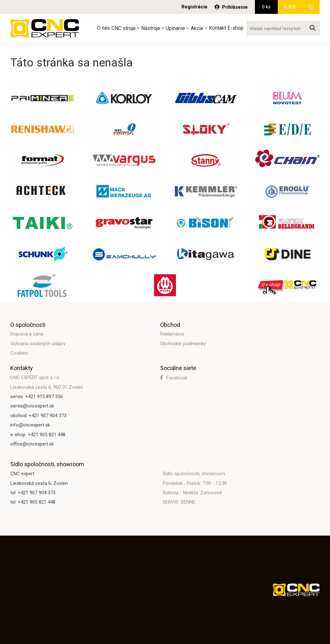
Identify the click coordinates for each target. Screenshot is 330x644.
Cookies (19, 353)
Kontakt (217, 28)
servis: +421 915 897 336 (37, 397)
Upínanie (177, 28)
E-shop (236, 28)
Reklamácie (172, 334)
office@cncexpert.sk (32, 444)
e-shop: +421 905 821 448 (38, 435)
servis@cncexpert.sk (32, 406)
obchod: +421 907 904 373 (38, 416)
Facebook (174, 378)
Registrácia (194, 7)
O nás (103, 28)
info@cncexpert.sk (30, 425)
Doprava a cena (27, 334)
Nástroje (153, 28)
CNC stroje (126, 28)
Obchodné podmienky (183, 344)
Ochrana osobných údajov (38, 344)
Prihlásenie (231, 7)
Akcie (199, 28)
